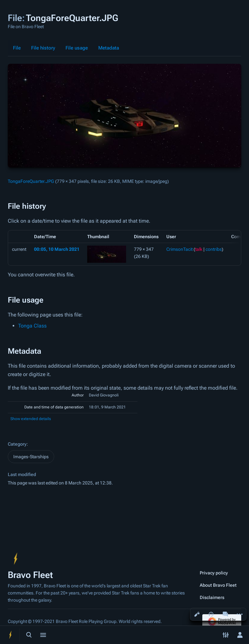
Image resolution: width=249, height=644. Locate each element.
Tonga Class (32, 326)
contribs (214, 249)
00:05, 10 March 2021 (57, 249)
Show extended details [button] (31, 419)
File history (43, 48)
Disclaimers (212, 597)
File (17, 48)
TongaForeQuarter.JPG (31, 181)
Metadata (109, 48)
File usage (77, 48)
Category (17, 444)
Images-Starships (31, 457)
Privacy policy (214, 573)
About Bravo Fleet (218, 585)
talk (199, 249)
